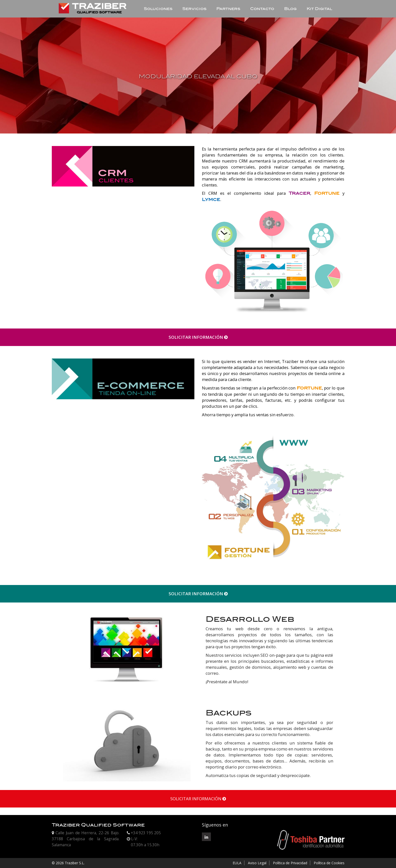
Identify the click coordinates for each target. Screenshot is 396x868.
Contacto (262, 9)
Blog (290, 9)
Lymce (211, 199)
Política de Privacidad (290, 863)
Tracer (299, 193)
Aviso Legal (257, 863)
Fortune (327, 193)
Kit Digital (319, 9)
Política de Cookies (329, 863)
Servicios (194, 9)
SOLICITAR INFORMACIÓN (198, 337)
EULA (237, 863)
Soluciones (158, 9)
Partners (228, 9)
